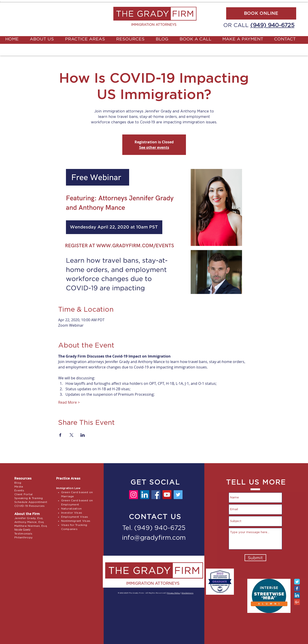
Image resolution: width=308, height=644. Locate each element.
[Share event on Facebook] (60, 435)
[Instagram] (134, 495)
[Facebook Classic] (297, 588)
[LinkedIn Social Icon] (297, 595)
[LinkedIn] (145, 495)
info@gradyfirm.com (154, 538)
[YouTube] (167, 495)
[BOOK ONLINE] (261, 13)
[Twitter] (178, 495)
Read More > (69, 402)
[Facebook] (156, 495)
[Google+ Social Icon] (297, 602)
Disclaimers (188, 593)
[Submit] (255, 558)
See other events (154, 147)
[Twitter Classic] (297, 582)
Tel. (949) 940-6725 (154, 528)
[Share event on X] (71, 435)
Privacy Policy (174, 593)
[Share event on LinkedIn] (83, 435)
